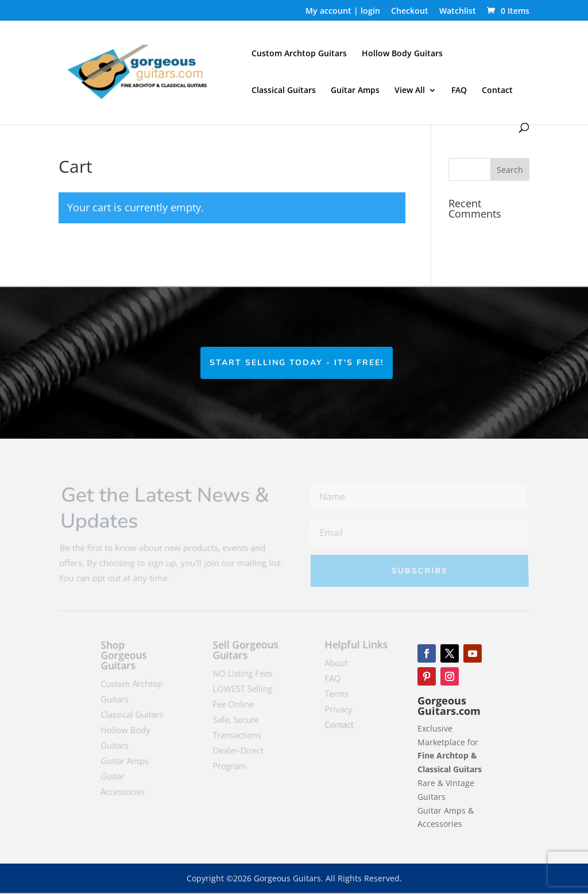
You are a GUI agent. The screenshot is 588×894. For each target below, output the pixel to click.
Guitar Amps (355, 91)
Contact (497, 91)
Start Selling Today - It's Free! (297, 363)
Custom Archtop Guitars (299, 54)
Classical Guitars (284, 91)
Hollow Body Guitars (402, 54)
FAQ (459, 91)
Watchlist (458, 11)
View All (410, 91)
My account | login (343, 11)
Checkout (410, 11)
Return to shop (111, 258)
